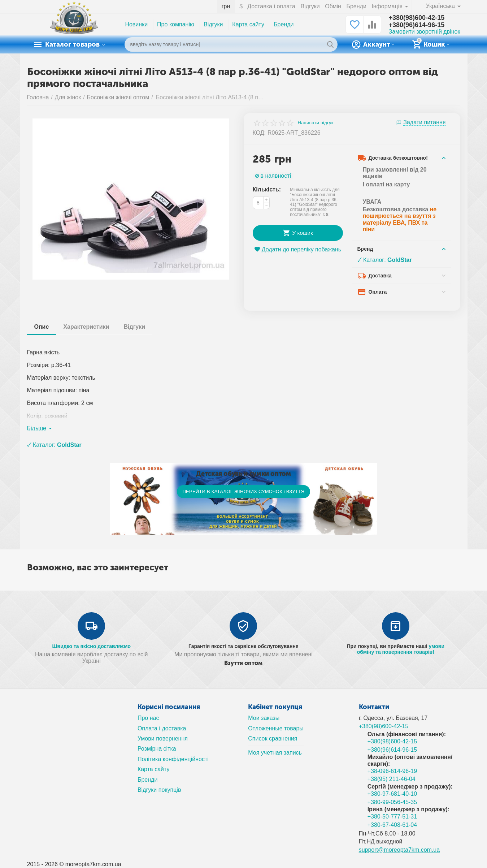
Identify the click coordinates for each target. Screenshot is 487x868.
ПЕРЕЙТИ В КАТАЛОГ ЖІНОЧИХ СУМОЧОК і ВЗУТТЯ (243, 491)
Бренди (356, 6)
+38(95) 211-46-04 (392, 779)
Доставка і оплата (271, 6)
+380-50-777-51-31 (392, 817)
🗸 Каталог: (385, 260)
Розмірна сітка (157, 749)
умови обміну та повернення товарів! (401, 649)
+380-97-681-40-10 (392, 794)
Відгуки (310, 6)
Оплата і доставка (162, 728)
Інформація (388, 6)
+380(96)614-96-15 (416, 25)
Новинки (136, 24)
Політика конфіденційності (173, 759)
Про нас (148, 718)
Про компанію (176, 24)
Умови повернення (163, 739)
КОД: (259, 133)
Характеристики (86, 327)
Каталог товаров (72, 44)
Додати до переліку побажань (298, 249)
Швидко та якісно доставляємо (91, 646)
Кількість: (267, 189)
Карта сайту (248, 24)
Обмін (333, 6)
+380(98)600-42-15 (416, 18)
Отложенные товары (276, 728)
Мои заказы (264, 718)
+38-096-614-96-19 (392, 771)
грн (226, 6)
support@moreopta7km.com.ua (399, 850)
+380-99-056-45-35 (392, 802)
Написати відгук (316, 123)
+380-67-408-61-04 (392, 825)
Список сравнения (273, 739)
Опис (42, 327)
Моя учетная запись (275, 753)
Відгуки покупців (159, 790)
